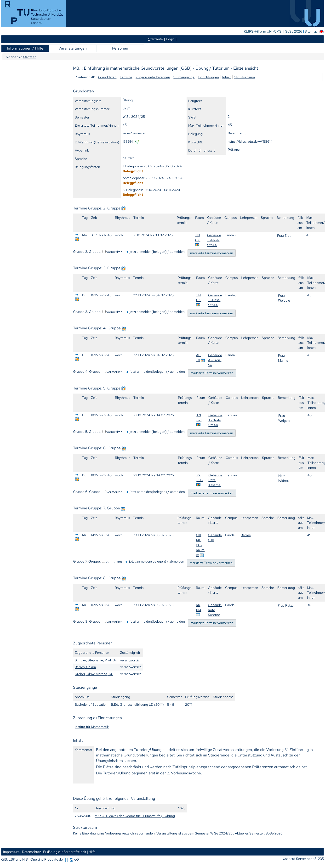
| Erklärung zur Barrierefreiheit (64, 852)
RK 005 (200, 478)
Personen (120, 48)
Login (170, 39)
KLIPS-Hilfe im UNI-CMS (263, 31)
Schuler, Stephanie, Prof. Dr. (96, 660)
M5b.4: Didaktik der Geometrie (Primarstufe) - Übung (135, 816)
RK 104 (199, 607)
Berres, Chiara (85, 667)
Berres (246, 535)
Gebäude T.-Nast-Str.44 (214, 240)
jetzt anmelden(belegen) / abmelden (157, 251)
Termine (126, 77)
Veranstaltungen (73, 48)
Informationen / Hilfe (25, 48)
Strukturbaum (244, 77)
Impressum (11, 852)
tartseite (156, 39)
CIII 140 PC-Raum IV (200, 545)
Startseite (30, 57)
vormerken (114, 252)
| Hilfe (91, 852)
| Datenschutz (31, 852)
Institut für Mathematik (92, 727)
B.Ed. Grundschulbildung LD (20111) (137, 704)
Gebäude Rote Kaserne (215, 480)
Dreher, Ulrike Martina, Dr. (94, 674)
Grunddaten (107, 77)
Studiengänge (184, 77)
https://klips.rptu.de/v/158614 (250, 141)
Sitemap (311, 31)
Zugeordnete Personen (153, 77)
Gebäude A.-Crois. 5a (215, 360)
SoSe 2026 (294, 31)
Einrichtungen (208, 77)
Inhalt (226, 77)
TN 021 (198, 237)
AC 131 (198, 357)
